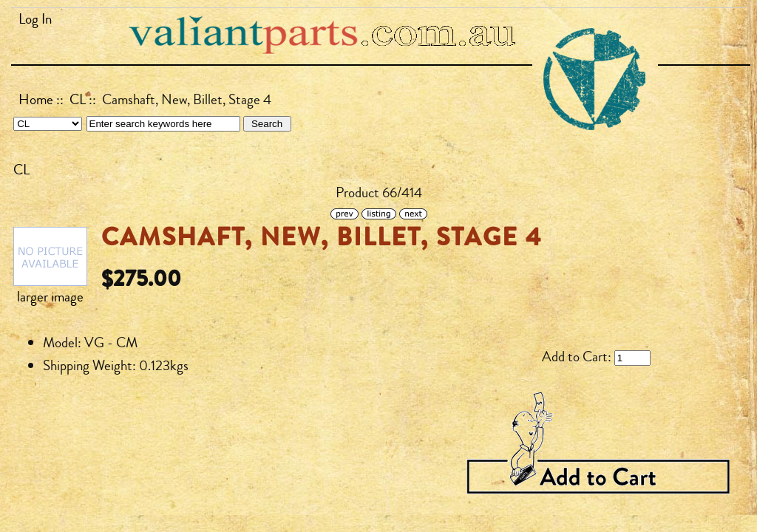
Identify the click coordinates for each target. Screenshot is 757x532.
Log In (35, 19)
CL (78, 100)
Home (36, 100)
